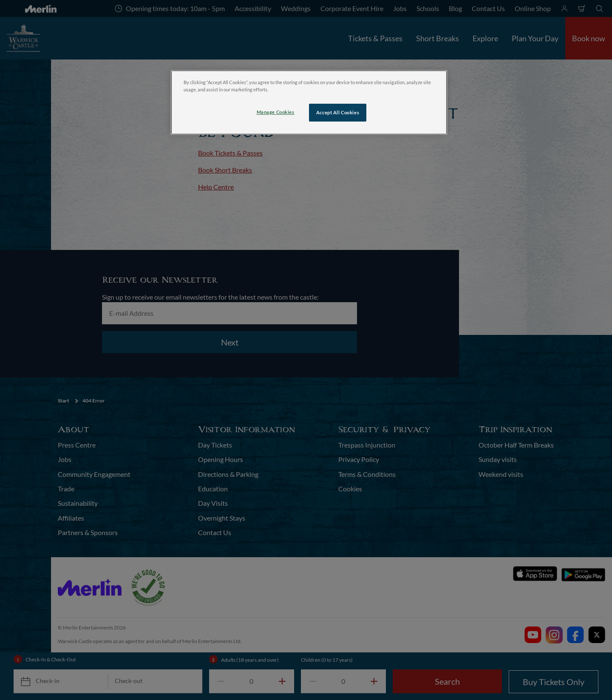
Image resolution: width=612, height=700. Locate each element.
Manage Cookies (276, 112)
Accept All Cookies (338, 112)
